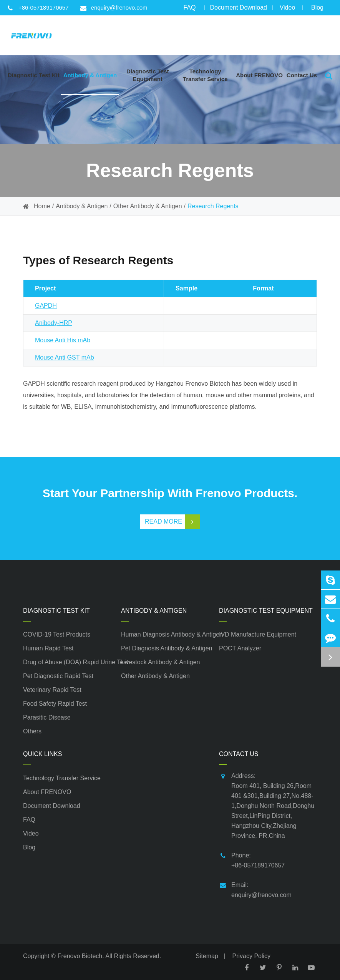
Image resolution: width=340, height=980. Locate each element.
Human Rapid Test (48, 648)
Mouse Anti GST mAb (65, 357)
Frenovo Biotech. (81, 956)
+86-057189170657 (38, 8)
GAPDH (46, 306)
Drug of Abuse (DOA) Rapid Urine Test (72, 662)
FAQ (189, 10)
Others (32, 731)
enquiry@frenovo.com (114, 8)
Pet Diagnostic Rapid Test (58, 676)
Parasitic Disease (47, 717)
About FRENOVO (47, 792)
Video (287, 10)
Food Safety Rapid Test (55, 704)
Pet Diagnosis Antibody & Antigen (167, 648)
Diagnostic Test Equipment (266, 611)
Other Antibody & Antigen (148, 206)
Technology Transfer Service (62, 778)
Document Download (238, 10)
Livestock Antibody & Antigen (160, 662)
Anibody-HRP (54, 323)
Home (42, 206)
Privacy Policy (252, 956)
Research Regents (213, 206)
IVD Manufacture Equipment (258, 634)
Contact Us (239, 754)
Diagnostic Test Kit (56, 611)
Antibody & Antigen (82, 206)
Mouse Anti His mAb (63, 340)
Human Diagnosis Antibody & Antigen (170, 634)
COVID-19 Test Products (57, 634)
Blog (317, 10)
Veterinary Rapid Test (52, 690)
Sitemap (207, 956)
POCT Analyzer (240, 648)
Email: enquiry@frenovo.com (255, 889)
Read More (172, 522)
